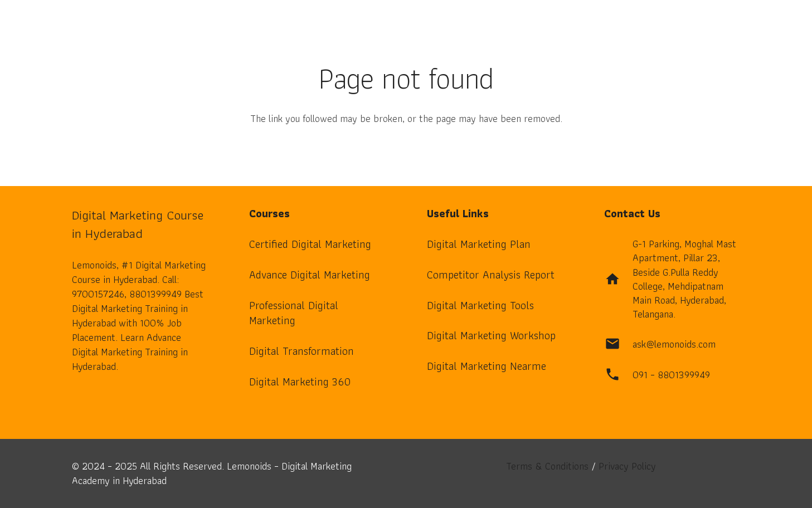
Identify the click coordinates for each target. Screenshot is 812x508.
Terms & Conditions (547, 466)
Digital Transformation (302, 351)
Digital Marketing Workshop (491, 335)
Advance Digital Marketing (310, 275)
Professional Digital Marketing (294, 313)
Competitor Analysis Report (491, 275)
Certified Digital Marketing (310, 244)
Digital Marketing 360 (300, 382)
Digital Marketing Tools (480, 305)
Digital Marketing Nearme (487, 366)
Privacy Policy (627, 466)
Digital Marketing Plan (479, 244)
